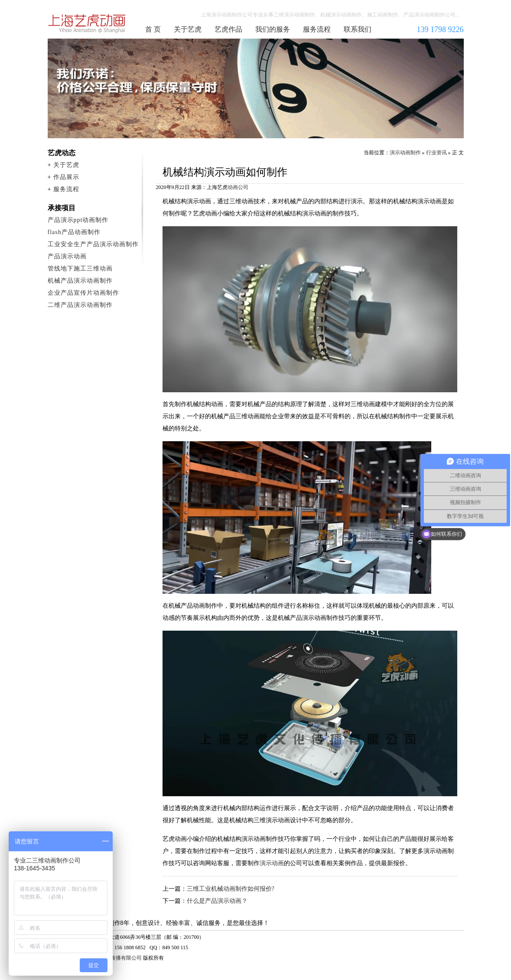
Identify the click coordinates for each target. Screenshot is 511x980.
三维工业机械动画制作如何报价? (231, 889)
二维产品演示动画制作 (80, 305)
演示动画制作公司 (87, 23)
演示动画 (272, 863)
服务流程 (317, 29)
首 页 (153, 29)
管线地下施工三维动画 (80, 269)
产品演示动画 (67, 256)
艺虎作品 (228, 29)
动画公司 (238, 187)
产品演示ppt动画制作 (78, 220)
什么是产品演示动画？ (217, 901)
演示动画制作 (405, 153)
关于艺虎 (188, 29)
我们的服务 (273, 29)
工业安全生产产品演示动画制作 (93, 244)
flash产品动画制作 (74, 232)
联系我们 (358, 29)
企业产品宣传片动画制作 (83, 293)
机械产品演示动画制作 (80, 281)
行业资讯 (436, 153)
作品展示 (66, 177)
